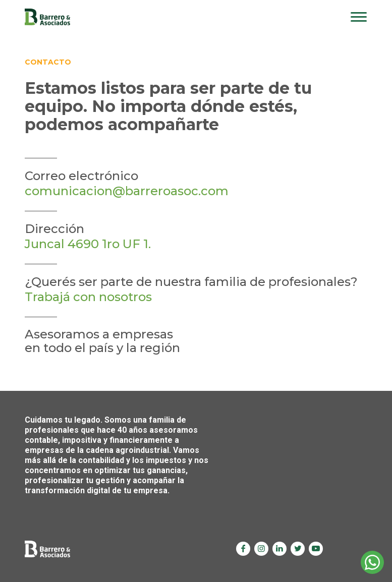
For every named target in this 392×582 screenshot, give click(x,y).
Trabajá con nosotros (88, 297)
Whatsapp (372, 562)
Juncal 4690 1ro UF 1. (88, 244)
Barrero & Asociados (47, 17)
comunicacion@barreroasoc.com (127, 191)
